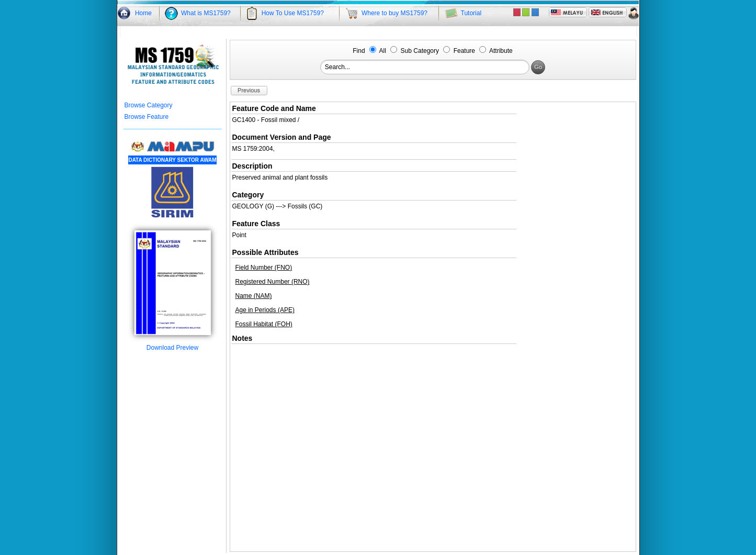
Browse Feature (147, 117)
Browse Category (149, 105)
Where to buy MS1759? (394, 13)
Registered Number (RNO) (273, 282)
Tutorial (471, 13)
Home (143, 13)
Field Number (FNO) (264, 268)
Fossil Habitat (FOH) (264, 324)
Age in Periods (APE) (265, 310)
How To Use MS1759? (293, 13)
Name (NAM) (254, 296)
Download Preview (173, 345)
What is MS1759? (206, 13)
